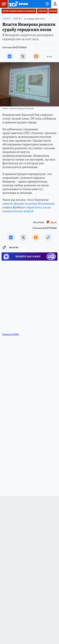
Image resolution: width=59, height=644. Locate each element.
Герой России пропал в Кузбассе (19, 11)
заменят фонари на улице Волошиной (28, 204)
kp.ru (54, 222)
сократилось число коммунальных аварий (27, 209)
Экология (13, 248)
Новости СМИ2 (11, 334)
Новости (42, 11)
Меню (3, 4)
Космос (53, 11)
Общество (18, 19)
